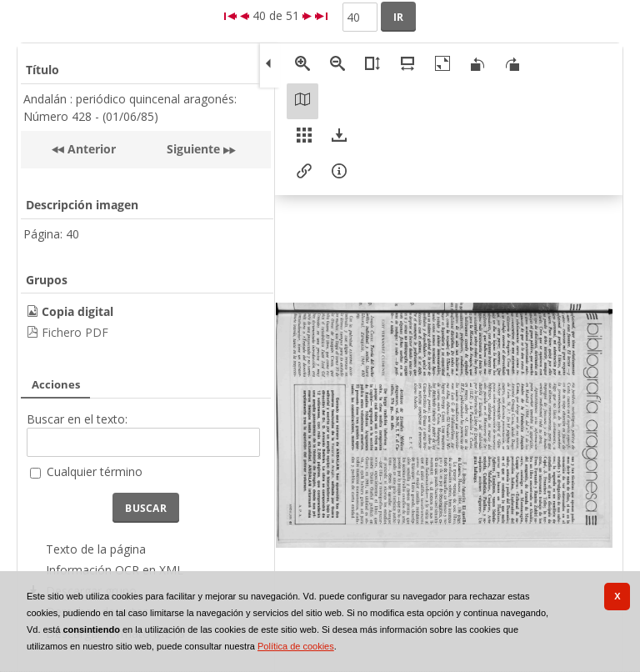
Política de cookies (296, 646)
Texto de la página (96, 549)
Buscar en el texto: (77, 419)
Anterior (90, 149)
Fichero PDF (75, 332)
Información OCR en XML (115, 570)
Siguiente (193, 149)
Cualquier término (95, 471)
